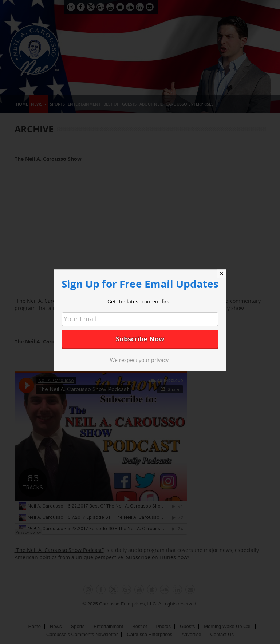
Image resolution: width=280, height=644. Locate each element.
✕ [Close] (222, 274)
